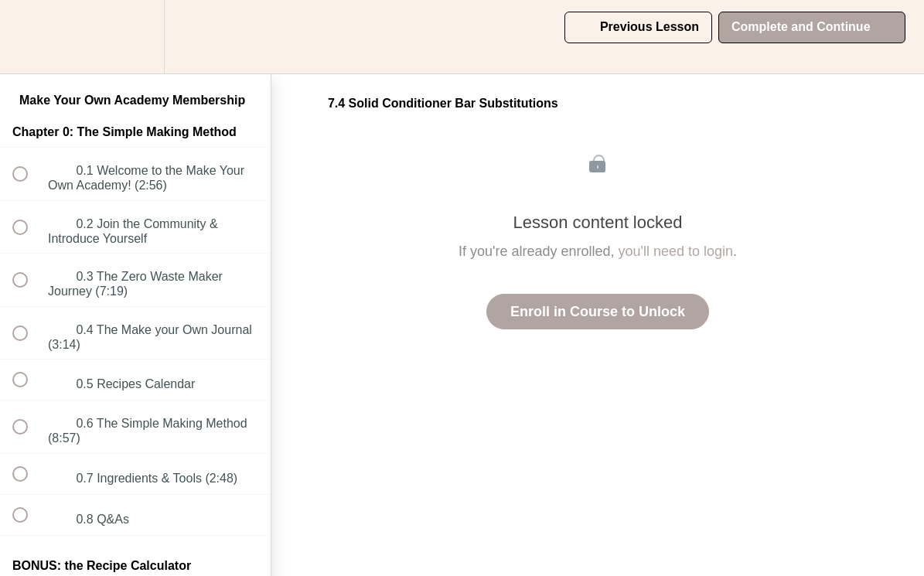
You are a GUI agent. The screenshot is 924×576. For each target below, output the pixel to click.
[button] (29, 37)
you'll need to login (676, 251)
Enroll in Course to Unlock (598, 312)
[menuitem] (135, 37)
